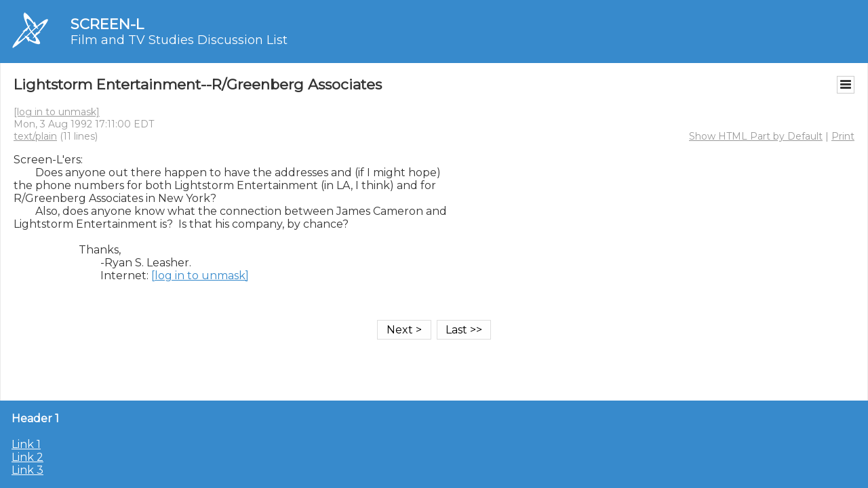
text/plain (35, 136)
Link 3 (27, 470)
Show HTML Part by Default (756, 136)
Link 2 (27, 457)
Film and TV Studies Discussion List (179, 40)
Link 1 (26, 444)
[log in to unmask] (57, 112)
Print (843, 136)
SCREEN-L (107, 24)
